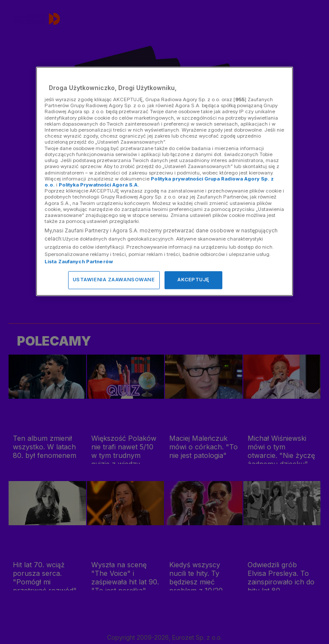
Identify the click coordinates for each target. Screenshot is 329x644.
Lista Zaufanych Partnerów (79, 262)
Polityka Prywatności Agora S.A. (99, 185)
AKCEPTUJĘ (193, 280)
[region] (164, 182)
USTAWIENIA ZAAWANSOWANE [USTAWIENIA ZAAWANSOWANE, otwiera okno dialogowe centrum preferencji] (114, 280)
